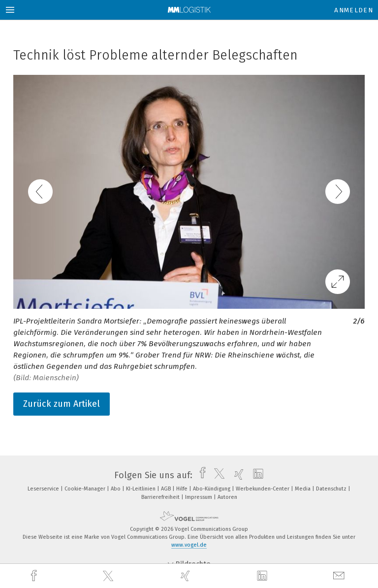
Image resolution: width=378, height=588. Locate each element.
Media (303, 489)
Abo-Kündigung (212, 489)
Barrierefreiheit (161, 497)
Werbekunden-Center (263, 489)
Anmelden (354, 10)
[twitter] (109, 576)
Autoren (227, 497)
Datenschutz (332, 489)
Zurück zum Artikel (62, 404)
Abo (116, 489)
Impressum (199, 497)
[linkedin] (263, 576)
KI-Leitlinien (142, 489)
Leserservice (44, 489)
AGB (167, 489)
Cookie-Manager (86, 489)
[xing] (187, 576)
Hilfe (183, 489)
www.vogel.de (189, 545)
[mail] (340, 576)
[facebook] (35, 576)
